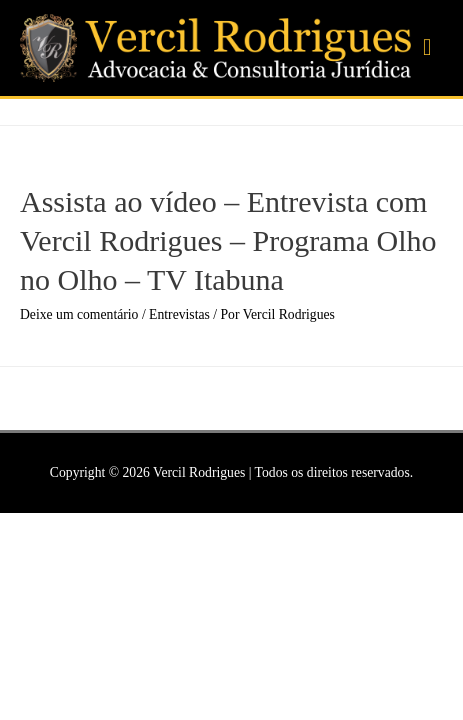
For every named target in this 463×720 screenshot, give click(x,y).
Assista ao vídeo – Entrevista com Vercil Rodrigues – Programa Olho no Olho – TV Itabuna (228, 240)
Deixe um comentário (79, 314)
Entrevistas (179, 314)
